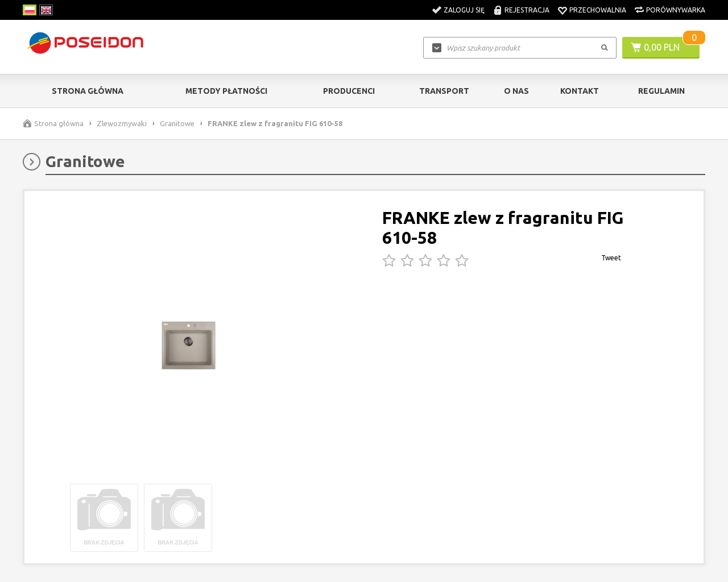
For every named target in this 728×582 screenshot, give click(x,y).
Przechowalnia (598, 10)
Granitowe (177, 123)
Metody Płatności (226, 91)
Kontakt (580, 91)
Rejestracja (527, 10)
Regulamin (661, 91)
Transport (444, 91)
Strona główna (88, 91)
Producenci (349, 91)
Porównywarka (676, 10)
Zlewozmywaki (122, 123)
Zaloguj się (464, 10)
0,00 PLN (662, 47)
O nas (516, 91)
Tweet (611, 258)
